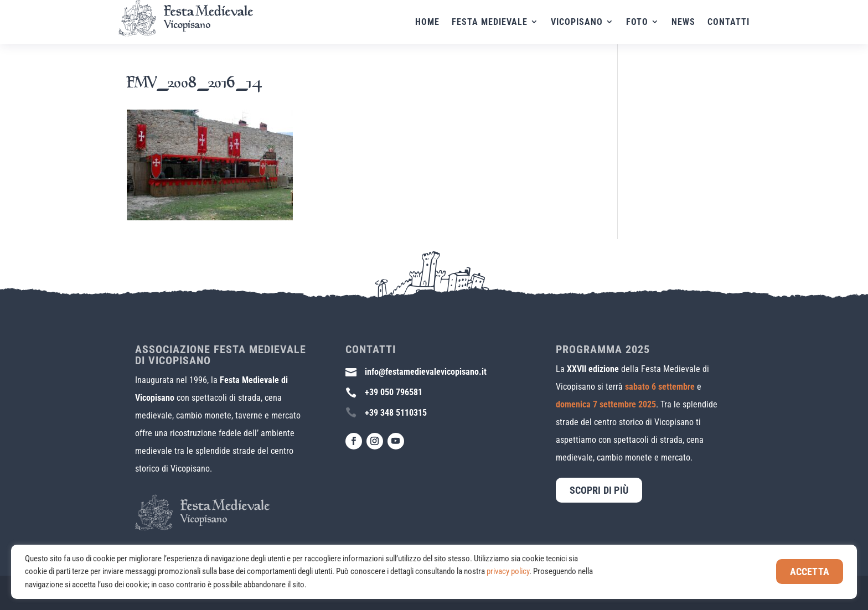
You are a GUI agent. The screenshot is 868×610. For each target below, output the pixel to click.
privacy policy (508, 571)
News (683, 23)
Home (427, 23)
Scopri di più (599, 490)
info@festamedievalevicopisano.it (426, 372)
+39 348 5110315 (396, 413)
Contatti (728, 23)
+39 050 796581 (394, 392)
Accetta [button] (810, 572)
